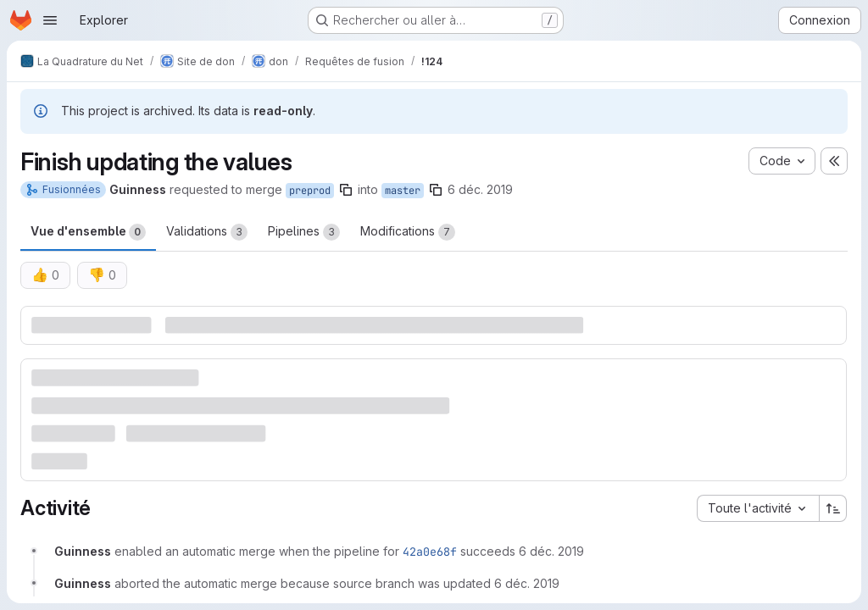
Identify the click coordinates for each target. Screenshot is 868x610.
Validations (207, 232)
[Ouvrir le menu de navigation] (50, 20)
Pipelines (304, 232)
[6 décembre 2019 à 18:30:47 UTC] (551, 551)
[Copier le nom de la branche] (346, 190)
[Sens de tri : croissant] (833, 508)
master (403, 191)
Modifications (408, 232)
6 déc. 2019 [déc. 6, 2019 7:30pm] (480, 189)
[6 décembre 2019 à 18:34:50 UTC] (527, 583)
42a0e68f (430, 552)
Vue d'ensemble (88, 232)
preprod (310, 191)
